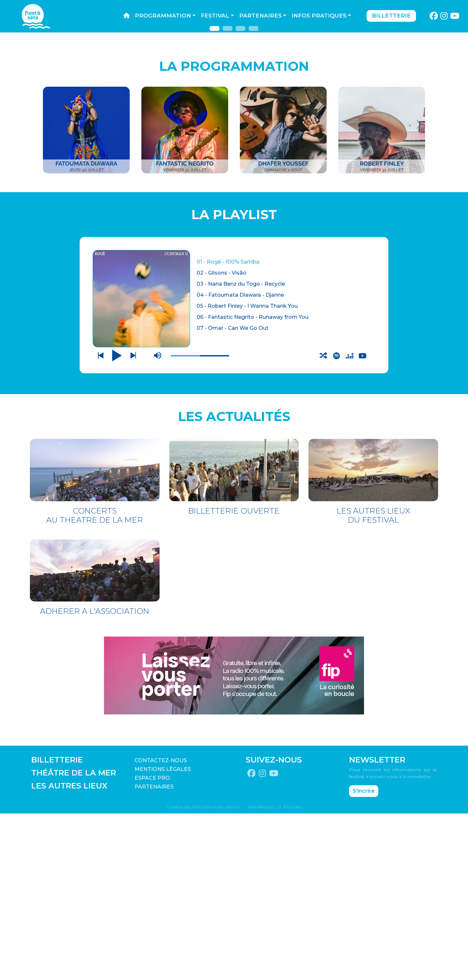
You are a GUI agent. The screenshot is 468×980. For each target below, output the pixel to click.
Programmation (163, 16)
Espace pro (152, 944)
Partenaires (260, 16)
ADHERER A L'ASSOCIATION (95, 778)
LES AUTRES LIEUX (69, 952)
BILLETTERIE (57, 926)
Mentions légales (163, 936)
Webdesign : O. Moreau (274, 973)
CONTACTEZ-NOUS (161, 927)
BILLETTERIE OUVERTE (234, 677)
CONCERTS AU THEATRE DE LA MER (95, 682)
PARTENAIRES (154, 953)
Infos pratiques (319, 16)
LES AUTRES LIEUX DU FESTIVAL (373, 682)
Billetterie (391, 16)
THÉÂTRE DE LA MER (74, 939)
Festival (215, 16)
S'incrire (364, 957)
